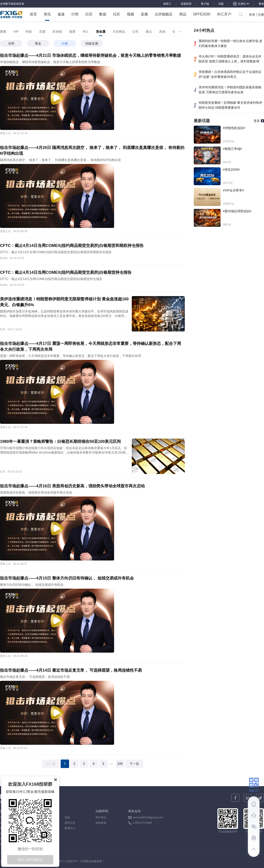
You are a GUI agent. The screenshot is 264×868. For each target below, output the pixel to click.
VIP (16, 32)
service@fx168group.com (148, 817)
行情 (75, 14)
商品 (183, 14)
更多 (257, 121)
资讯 (47, 17)
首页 (33, 14)
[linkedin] (248, 798)
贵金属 (101, 33)
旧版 (221, 4)
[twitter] (260, 798)
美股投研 (186, 4)
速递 (61, 14)
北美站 (241, 4)
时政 (29, 32)
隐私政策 (101, 823)
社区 (117, 14)
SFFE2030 (202, 14)
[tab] (3, 32)
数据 (103, 14)
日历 (89, 14)
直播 (144, 14)
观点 (149, 32)
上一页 (51, 764)
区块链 (57, 32)
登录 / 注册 (256, 15)
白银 (65, 43)
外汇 (86, 32)
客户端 (205, 4)
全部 (11, 43)
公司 (135, 32)
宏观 (42, 32)
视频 (130, 14)
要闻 (3, 32)
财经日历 (70, 823)
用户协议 (101, 817)
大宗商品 (119, 32)
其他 (162, 32)
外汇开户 (224, 14)
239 (120, 764)
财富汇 (167, 4)
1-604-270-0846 (142, 823)
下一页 (134, 764)
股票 (72, 32)
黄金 (38, 43)
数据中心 (70, 828)
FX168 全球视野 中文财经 (11, 15)
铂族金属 (92, 43)
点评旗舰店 (164, 14)
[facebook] (235, 798)
